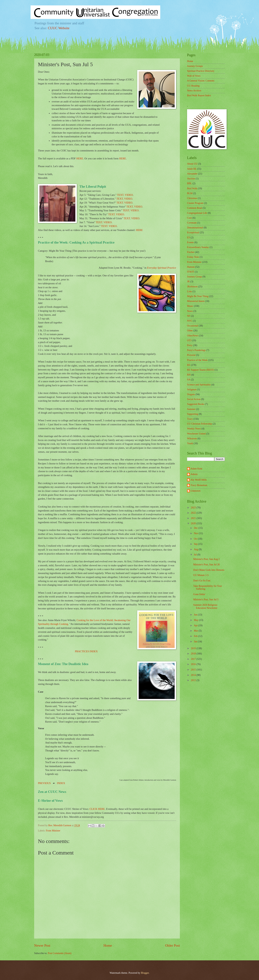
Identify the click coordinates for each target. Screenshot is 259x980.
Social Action (194, 399)
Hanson (191, 267)
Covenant (192, 223)
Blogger (145, 973)
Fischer (191, 252)
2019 (194, 648)
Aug (196, 549)
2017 (194, 659)
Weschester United (196, 434)
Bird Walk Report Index (199, 95)
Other (190, 331)
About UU (192, 164)
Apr (196, 625)
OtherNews (193, 336)
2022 (194, 513)
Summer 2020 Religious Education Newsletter (205, 606)
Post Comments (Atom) (60, 953)
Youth (190, 443)
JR (188, 282)
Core (189, 218)
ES (188, 238)
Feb (196, 636)
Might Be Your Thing (198, 296)
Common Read (195, 208)
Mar (196, 631)
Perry (190, 345)
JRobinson (192, 287)
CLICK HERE (97, 809)
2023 (194, 508)
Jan (196, 642)
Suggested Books (196, 404)
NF (189, 316)
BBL (189, 183)
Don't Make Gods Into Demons (209, 570)
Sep (196, 544)
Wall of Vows (194, 76)
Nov (196, 533)
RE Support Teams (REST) (201, 370)
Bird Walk (192, 188)
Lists (189, 291)
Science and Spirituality (199, 385)
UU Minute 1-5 (201, 575)
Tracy (190, 419)
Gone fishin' (199, 594)
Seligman (192, 389)
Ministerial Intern (196, 301)
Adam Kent (196, 469)
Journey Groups (195, 66)
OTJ (189, 340)
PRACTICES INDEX (86, 651)
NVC (190, 321)
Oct (196, 539)
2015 (194, 670)
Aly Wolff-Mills (199, 480)
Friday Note (193, 257)
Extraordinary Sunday (198, 247)
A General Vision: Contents (201, 81)
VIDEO (129, 195)
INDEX (61, 783)
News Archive (194, 91)
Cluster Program (195, 203)
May (196, 620)
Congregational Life (197, 213)
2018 (194, 654)
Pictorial (191, 355)
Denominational (195, 228)
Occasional (193, 326)
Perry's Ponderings (196, 350)
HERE (80, 158)
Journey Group (194, 277)
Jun (196, 615)
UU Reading (193, 86)
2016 (194, 664)
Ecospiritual (193, 232)
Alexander (192, 174)
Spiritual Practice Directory (201, 71)
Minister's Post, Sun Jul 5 (206, 600)
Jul (196, 555)
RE (189, 365)
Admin (194, 474)
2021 (194, 518)
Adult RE (192, 169)
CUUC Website (59, 28)
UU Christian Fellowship (200, 424)
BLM (190, 193)
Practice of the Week (197, 360)
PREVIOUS (44, 783)
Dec (196, 528)
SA (189, 380)
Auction (191, 179)
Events (190, 242)
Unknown (196, 491)
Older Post (172, 945)
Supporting (193, 414)
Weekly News (194, 429)
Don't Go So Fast (202, 581)
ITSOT (191, 272)
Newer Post (42, 945)
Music (190, 306)
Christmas (192, 198)
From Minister (53, 831)
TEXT (120, 195)
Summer (191, 409)
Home (108, 945)
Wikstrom (192, 439)
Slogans (191, 394)
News (190, 311)
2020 (194, 523)
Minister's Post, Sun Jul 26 (206, 565)
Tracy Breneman (199, 485)
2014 (194, 675)
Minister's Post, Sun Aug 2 (206, 559)
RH (189, 375)
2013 (194, 680)
